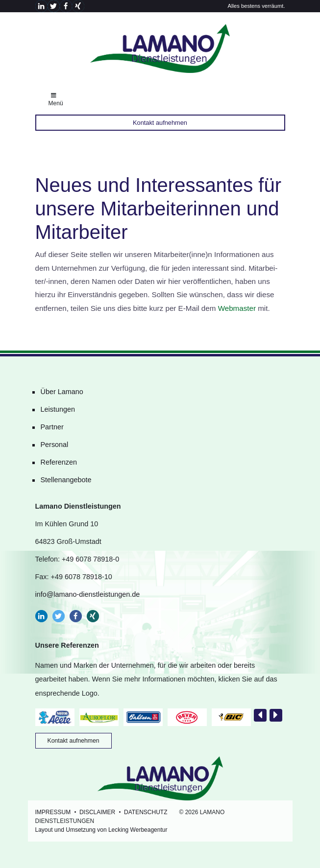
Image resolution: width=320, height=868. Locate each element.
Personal (55, 445)
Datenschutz (146, 812)
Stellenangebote (66, 480)
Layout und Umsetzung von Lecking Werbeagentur (101, 830)
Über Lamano (62, 392)
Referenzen (59, 462)
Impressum (53, 812)
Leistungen (58, 409)
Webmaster (237, 308)
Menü (56, 100)
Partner (52, 427)
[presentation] (260, 715)
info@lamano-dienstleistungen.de (88, 594)
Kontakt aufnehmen (160, 123)
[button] (41, 6)
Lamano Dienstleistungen (160, 48)
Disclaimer (97, 812)
